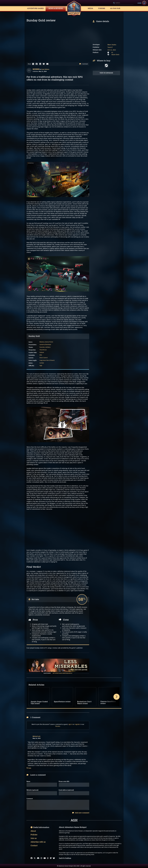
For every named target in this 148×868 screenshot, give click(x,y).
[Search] (123, 3)
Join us (34, 838)
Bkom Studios (112, 45)
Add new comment (81, 813)
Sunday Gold (34, 336)
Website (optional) (32, 790)
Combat (42, 363)
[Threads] (48, 858)
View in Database (106, 73)
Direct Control (43, 358)
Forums (102, 8)
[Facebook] (32, 858)
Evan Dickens (45, 69)
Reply (29, 768)
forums (58, 726)
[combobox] (123, 3)
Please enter (64, 781)
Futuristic (42, 347)
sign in (71, 724)
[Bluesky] (54, 858)
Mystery (42, 342)
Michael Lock (36, 736)
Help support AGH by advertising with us (62, 673)
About (33, 831)
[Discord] (38, 858)
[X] (35, 858)
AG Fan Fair (115, 8)
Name (28, 781)
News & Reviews (56, 8)
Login (139, 3)
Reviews (36, 69)
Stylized (42, 352)
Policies (34, 835)
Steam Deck (115, 55)
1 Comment (84, 64)
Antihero (48, 347)
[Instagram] (41, 858)
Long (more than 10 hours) (47, 360)
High (41, 366)
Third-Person (43, 350)
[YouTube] (45, 858)
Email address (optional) (66, 790)
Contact (34, 846)
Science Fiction (49, 342)
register (77, 724)
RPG (41, 355)
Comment (30, 799)
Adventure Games (35, 8)
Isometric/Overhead (45, 345)
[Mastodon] (51, 858)
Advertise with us (38, 842)
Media (90, 8)
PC (112, 52)
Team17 (110, 47)
